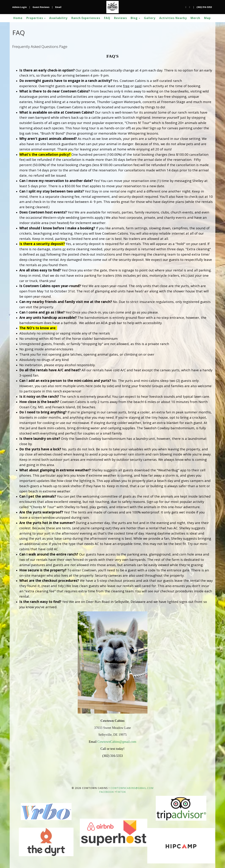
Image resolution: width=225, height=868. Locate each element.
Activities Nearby (173, 18)
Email (58, 7)
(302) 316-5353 (204, 7)
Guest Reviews (41, 7)
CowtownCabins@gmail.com (117, 742)
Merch (195, 18)
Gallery (150, 18)
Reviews (120, 18)
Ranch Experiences (86, 18)
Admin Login (20, 7)
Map (207, 18)
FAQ (107, 18)
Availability (58, 18)
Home (18, 18)
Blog (134, 18)
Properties (35, 18)
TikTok (121, 792)
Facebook (107, 792)
